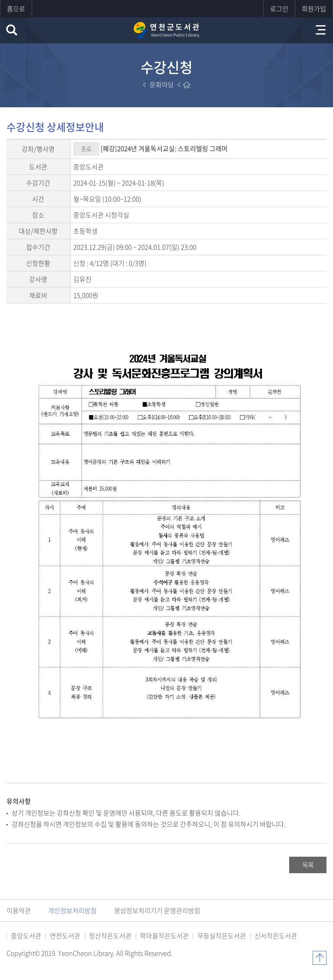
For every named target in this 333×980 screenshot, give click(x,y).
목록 (308, 865)
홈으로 (16, 9)
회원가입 (314, 9)
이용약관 (19, 911)
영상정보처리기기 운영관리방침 (157, 911)
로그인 (279, 9)
